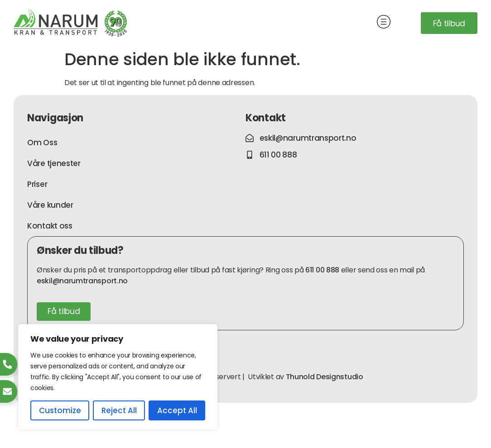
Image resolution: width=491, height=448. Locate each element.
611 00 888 (322, 270)
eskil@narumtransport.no (82, 281)
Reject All (119, 410)
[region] (118, 377)
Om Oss (42, 143)
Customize (60, 410)
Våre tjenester (54, 163)
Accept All (177, 410)
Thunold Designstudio (325, 377)
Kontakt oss (50, 226)
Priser (37, 184)
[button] (384, 23)
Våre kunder (50, 205)
